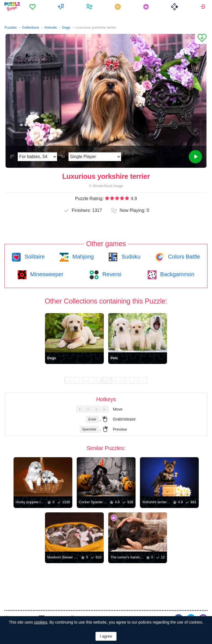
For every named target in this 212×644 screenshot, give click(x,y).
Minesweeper (46, 274)
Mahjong (82, 257)
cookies (41, 622)
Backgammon (177, 274)
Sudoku (130, 257)
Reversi (111, 274)
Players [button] (90, 7)
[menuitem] (33, 7)
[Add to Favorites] (201, 39)
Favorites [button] (33, 7)
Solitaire (34, 257)
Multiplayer (62, 7)
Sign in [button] (204, 7)
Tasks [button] (119, 7)
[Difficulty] (37, 157)
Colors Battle (183, 257)
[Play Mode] (95, 157)
